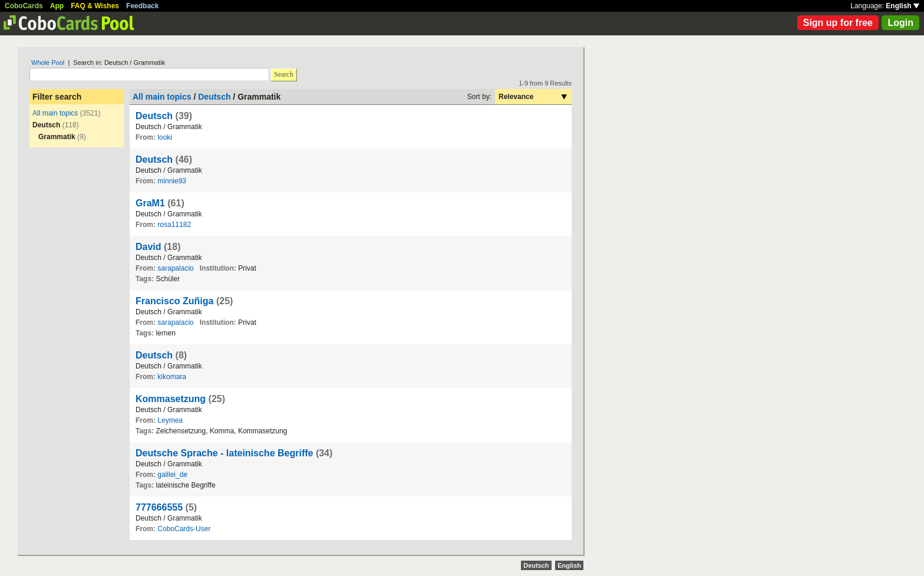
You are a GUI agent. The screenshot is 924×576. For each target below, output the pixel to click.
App (57, 6)
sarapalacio (175, 268)
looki (165, 137)
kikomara (172, 377)
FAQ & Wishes (95, 6)
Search (284, 74)
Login (900, 23)
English (902, 6)
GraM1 (150, 203)
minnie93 (172, 181)
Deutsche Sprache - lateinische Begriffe (224, 453)
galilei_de (172, 475)
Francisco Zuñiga (174, 301)
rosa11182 (174, 225)
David (148, 247)
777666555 (159, 507)
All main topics (55, 113)
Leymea (170, 420)
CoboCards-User (184, 529)
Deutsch (214, 97)
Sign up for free (838, 23)
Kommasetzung (171, 399)
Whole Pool (48, 62)
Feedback (142, 6)
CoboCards (24, 6)
